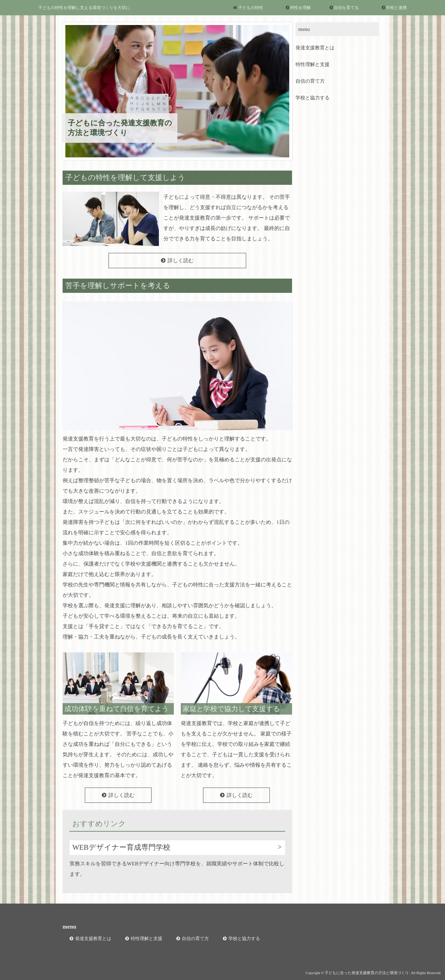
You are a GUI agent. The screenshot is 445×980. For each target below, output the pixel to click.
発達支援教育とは (315, 48)
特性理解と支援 (313, 64)
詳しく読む (181, 261)
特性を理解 (300, 8)
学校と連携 (396, 8)
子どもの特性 (251, 8)
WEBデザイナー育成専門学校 (121, 847)
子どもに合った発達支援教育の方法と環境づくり (120, 128)
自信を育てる (346, 8)
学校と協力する (313, 98)
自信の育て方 (310, 81)
